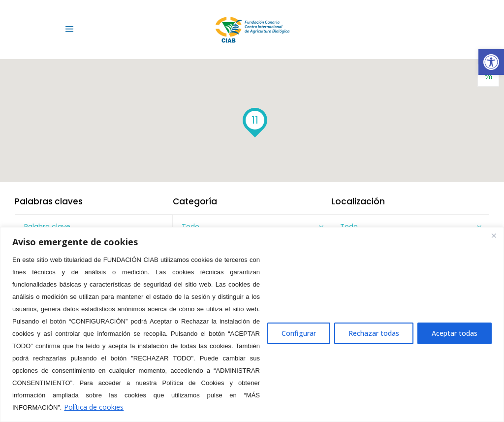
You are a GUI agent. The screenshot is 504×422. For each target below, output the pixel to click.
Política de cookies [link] (94, 407)
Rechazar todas (374, 333)
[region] (252, 325)
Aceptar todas (455, 333)
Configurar (299, 333)
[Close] (494, 235)
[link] (491, 62)
